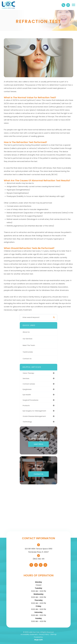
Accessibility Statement (29, 634)
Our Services (27, 339)
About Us (26, 332)
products (26, 405)
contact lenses (29, 384)
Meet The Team (29, 345)
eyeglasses (27, 389)
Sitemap (53, 634)
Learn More (38, 444)
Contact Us (27, 359)
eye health (27, 395)
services (26, 378)
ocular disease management (34, 416)
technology (27, 422)
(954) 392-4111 (39, 559)
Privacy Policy (44, 634)
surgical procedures (30, 400)
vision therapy (28, 373)
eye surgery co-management (34, 411)
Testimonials (28, 352)
